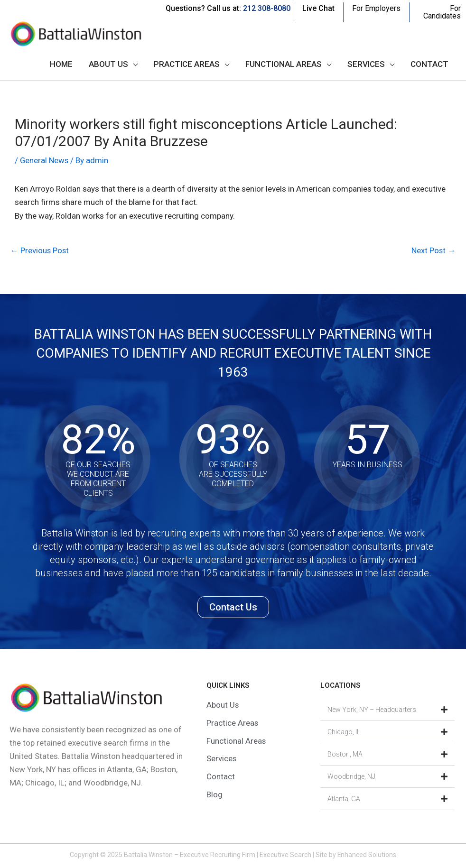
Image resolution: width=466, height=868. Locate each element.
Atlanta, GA (344, 799)
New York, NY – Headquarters (372, 710)
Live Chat (318, 8)
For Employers (376, 8)
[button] (388, 710)
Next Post (433, 250)
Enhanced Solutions (367, 855)
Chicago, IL (344, 732)
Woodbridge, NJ (351, 776)
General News (45, 160)
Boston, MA (345, 754)
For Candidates (442, 12)
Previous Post (40, 250)
